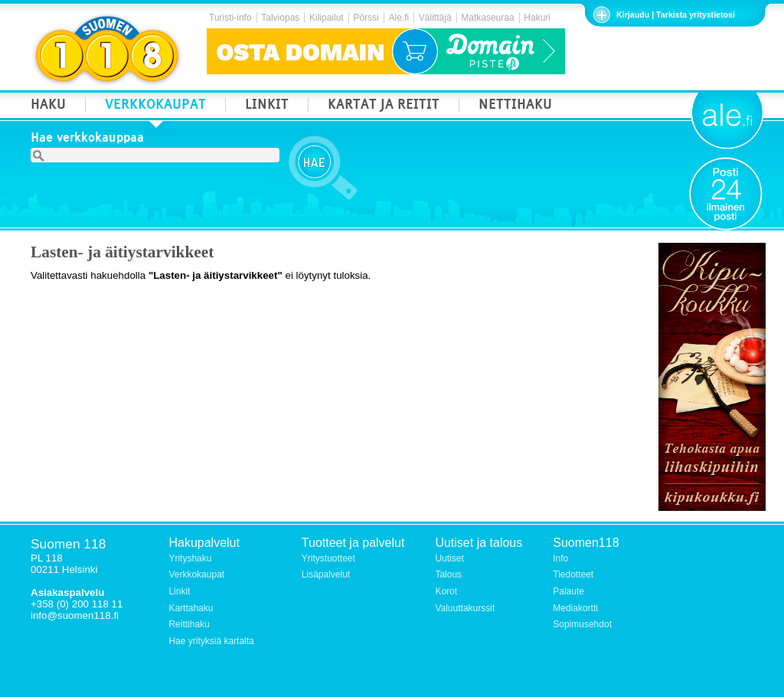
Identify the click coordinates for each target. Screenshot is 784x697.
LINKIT (267, 106)
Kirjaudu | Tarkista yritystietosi (676, 15)
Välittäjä (435, 18)
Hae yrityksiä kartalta (211, 641)
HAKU (48, 106)
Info (560, 558)
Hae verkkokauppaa (87, 139)
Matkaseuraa (487, 18)
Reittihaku (189, 624)
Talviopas (280, 18)
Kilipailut (327, 18)
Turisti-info (230, 18)
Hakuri (537, 18)
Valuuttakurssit (465, 608)
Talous (448, 574)
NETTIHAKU (515, 106)
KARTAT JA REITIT (384, 106)
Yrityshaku (190, 558)
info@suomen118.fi (75, 615)
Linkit (179, 591)
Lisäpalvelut (326, 574)
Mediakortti (575, 608)
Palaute (568, 591)
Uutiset (449, 558)
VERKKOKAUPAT (155, 106)
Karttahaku (191, 608)
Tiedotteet (573, 574)
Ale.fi (399, 18)
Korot (446, 591)
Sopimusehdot (582, 624)
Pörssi (366, 18)
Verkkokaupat (196, 574)
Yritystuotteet (328, 558)
